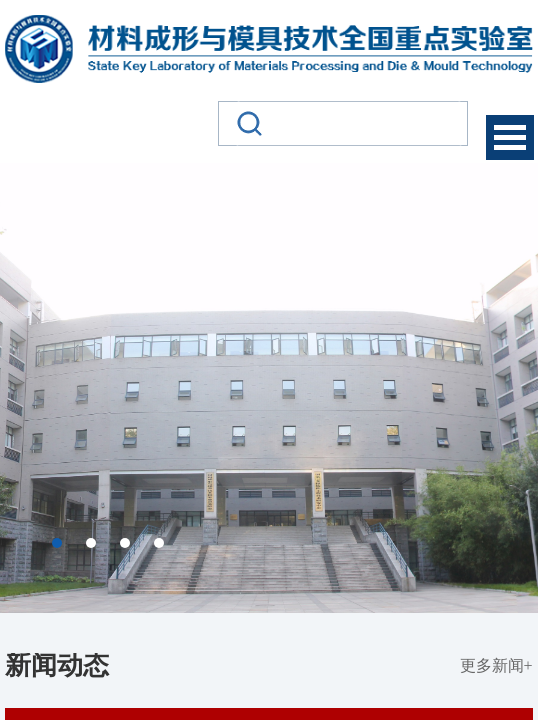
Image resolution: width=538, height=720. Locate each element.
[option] (269, 388)
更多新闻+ (496, 665)
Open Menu (510, 137)
